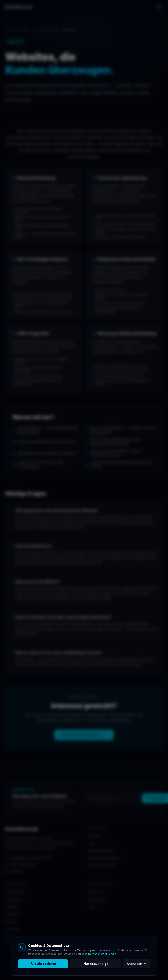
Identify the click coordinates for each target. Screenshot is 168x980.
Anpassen (137, 964)
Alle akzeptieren (43, 964)
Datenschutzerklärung (102, 954)
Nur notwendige (96, 964)
